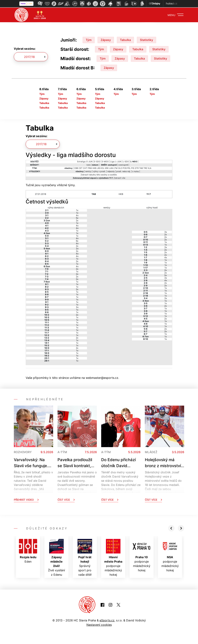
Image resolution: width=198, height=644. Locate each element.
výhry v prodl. (99, 171)
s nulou (136, 171)
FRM (90, 168)
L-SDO (126, 161)
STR (137, 168)
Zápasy (106, 40)
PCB (125, 168)
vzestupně (123, 165)
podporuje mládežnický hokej (113, 557)
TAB (141, 168)
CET (81, 168)
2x (77, 220)
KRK (107, 168)
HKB (94, 168)
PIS (133, 168)
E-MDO (105, 161)
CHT (85, 168)
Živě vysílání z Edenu (57, 557)
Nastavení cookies (99, 624)
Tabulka (125, 40)
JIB (98, 168)
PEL (129, 168)
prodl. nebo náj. (123, 171)
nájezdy (111, 171)
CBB (76, 168)
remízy (88, 171)
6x (77, 240)
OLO (120, 168)
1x (77, 210)
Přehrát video (26, 499)
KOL (102, 168)
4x (77, 215)
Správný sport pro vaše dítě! (85, 557)
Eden (28, 551)
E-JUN (89, 161)
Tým (89, 40)
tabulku (92, 174)
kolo (89, 165)
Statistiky (146, 40)
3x (77, 248)
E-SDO (97, 161)
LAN (111, 168)
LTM (116, 168)
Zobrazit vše (119, 178)
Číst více (66, 499)
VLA (149, 168)
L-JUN (118, 161)
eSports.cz (107, 620)
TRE (145, 168)
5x (77, 218)
